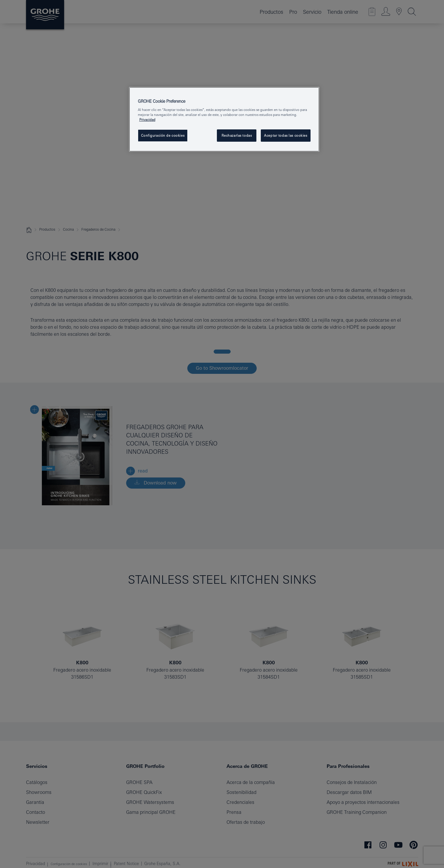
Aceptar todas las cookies (286, 135)
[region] (224, 119)
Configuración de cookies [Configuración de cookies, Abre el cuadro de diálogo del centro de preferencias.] (163, 135)
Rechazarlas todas (237, 135)
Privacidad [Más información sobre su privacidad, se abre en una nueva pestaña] (147, 120)
